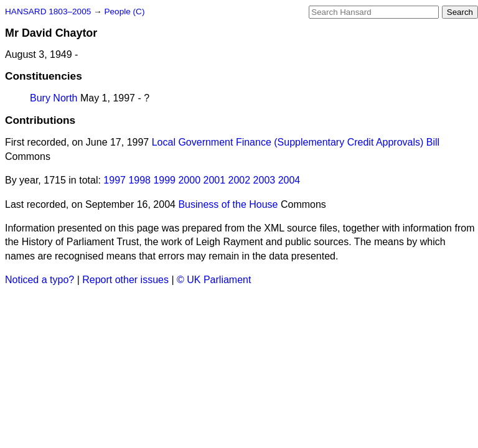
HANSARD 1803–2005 (48, 12)
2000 (189, 180)
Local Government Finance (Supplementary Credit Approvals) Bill (296, 142)
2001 (215, 180)
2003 (265, 180)
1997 (115, 180)
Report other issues (125, 280)
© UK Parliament (214, 280)
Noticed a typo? (40, 280)
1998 (139, 180)
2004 (289, 180)
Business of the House (228, 204)
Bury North (54, 98)
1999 (164, 180)
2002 (240, 180)
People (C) (124, 12)
